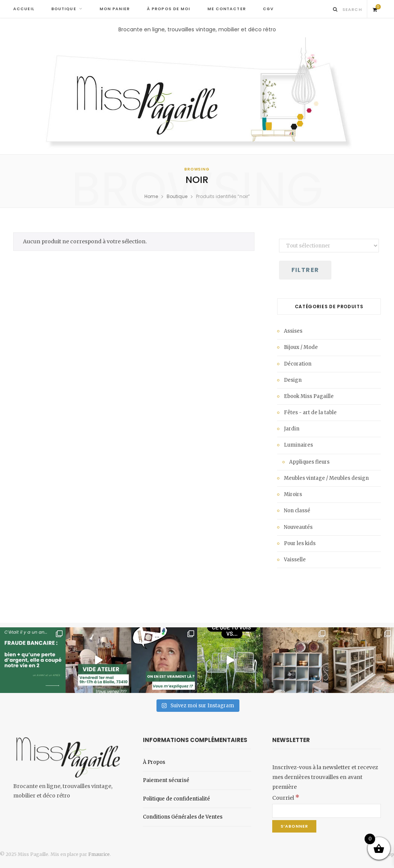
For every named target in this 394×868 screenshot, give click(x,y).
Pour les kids (300, 543)
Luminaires (298, 445)
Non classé (297, 511)
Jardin (292, 429)
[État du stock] (329, 246)
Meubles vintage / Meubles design (326, 478)
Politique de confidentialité (176, 799)
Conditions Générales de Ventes (183, 817)
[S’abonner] (294, 826)
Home (151, 196)
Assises (293, 331)
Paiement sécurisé (166, 780)
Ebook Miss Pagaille (309, 396)
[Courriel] (327, 811)
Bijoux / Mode (301, 347)
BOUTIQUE (64, 9)
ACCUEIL (24, 9)
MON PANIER (115, 9)
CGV (268, 9)
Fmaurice (99, 854)
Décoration (298, 364)
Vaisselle (295, 560)
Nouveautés (298, 527)
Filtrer (305, 270)
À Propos (154, 762)
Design (293, 380)
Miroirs (293, 494)
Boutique (177, 196)
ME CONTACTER (227, 9)
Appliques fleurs (309, 462)
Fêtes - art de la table (310, 412)
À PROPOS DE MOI (169, 9)
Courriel (286, 798)
